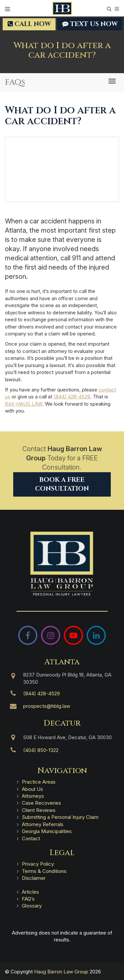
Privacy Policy (38, 864)
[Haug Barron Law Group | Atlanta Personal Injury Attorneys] (62, 564)
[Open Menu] (7, 9)
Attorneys (33, 796)
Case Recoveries (41, 803)
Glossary (32, 906)
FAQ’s (28, 899)
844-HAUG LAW (24, 404)
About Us (32, 789)
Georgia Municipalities (47, 831)
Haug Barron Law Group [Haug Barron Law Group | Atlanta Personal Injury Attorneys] (61, 972)
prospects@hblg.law (47, 706)
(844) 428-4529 (72, 397)
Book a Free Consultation (62, 484)
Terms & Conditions (44, 871)
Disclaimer (34, 878)
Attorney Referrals (43, 824)
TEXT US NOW (90, 24)
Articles (30, 892)
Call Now (29, 24)
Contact (31, 838)
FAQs (15, 82)
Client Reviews (39, 810)
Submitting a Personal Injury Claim (60, 817)
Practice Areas (39, 782)
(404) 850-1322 (41, 750)
